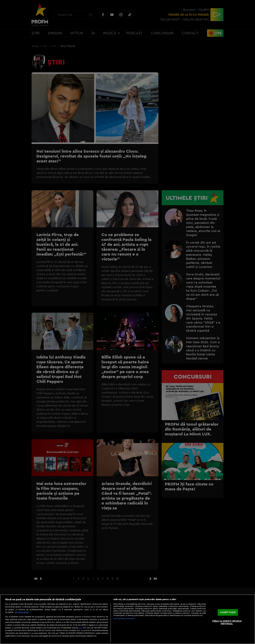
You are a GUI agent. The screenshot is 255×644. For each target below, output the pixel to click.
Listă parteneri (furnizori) (124, 618)
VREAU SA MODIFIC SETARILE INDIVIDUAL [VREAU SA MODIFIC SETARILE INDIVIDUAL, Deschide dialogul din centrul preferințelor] (227, 622)
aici (80, 628)
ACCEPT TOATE (228, 612)
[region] (127, 619)
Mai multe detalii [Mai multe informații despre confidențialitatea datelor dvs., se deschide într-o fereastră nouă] (22, 612)
